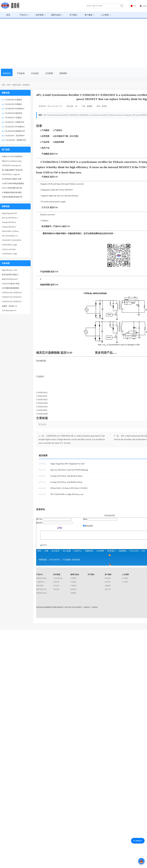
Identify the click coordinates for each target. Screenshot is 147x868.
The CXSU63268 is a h (10, 236)
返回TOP (66, 353)
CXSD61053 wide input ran (11, 165)
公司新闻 (49, 73)
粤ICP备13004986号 (75, 607)
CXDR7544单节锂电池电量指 (13, 184)
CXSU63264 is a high (9, 254)
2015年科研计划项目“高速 (12, 179)
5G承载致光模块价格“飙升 (12, 192)
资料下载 (108, 589)
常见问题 (56, 589)
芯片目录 (56, 586)
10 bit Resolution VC (9, 311)
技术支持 (108, 582)
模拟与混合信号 (41, 589)
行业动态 (35, 73)
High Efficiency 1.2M (9, 270)
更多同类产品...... (106, 353)
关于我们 (73, 15)
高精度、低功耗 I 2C (10, 306)
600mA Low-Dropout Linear (12, 161)
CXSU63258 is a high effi (11, 174)
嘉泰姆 (90, 106)
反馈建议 (108, 586)
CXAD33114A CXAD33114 (12, 293)
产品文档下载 (58, 578)
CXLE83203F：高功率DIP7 (15, 136)
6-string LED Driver (9, 227)
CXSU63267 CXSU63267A (12, 240)
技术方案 (56, 582)
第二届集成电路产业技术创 (12, 170)
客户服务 (90, 15)
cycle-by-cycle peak (9, 249)
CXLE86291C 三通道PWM (14, 122)
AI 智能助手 (138, 841)
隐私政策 (87, 607)
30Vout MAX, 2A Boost (10, 231)
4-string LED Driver (9, 222)
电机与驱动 (40, 586)
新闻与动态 (57, 15)
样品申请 (108, 578)
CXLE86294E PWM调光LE (14, 109)
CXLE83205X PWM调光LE (15, 127)
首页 (8, 15)
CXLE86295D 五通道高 (13, 104)
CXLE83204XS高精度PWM (15, 131)
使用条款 (95, 607)
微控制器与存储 (41, 593)
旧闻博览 (63, 73)
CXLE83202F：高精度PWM (16, 140)
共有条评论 (110, 515)
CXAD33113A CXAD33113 (12, 302)
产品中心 (24, 15)
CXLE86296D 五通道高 (13, 100)
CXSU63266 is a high (9, 245)
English (143, 6)
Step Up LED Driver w (10, 218)
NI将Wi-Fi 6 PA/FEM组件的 (12, 157)
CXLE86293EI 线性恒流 (13, 113)
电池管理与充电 (41, 578)
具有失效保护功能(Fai (10, 275)
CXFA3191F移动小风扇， (11, 284)
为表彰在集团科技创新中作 (12, 197)
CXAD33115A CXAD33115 (12, 297)
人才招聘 (106, 15)
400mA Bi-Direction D (10, 279)
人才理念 (125, 582)
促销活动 (7, 73)
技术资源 (41, 15)
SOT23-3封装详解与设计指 (12, 188)
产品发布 (21, 73)
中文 (133, 6)
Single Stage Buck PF (9, 213)
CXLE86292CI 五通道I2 (13, 118)
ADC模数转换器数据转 (11, 288)
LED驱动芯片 (40, 582)
